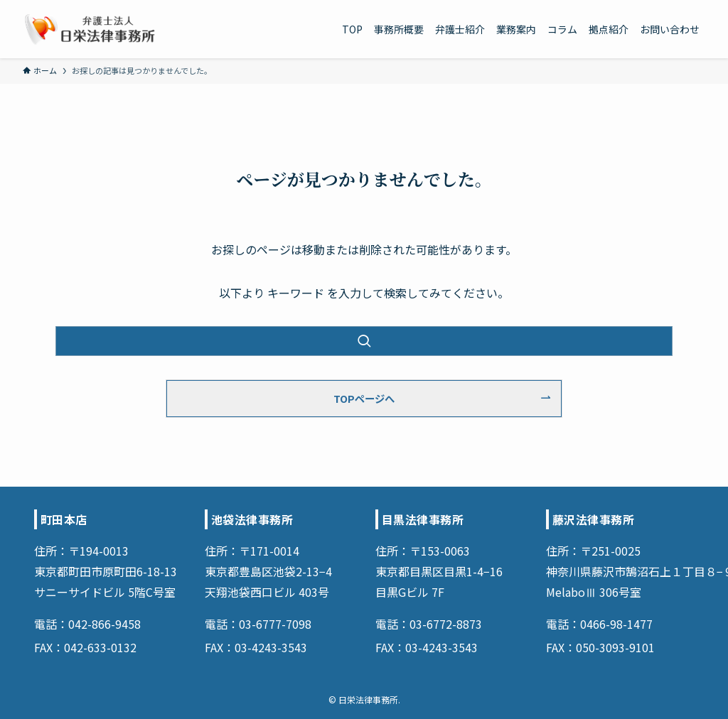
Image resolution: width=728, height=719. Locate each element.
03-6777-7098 (275, 624)
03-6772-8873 (446, 624)
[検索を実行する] (364, 341)
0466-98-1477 (616, 624)
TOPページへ (364, 398)
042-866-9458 (105, 624)
